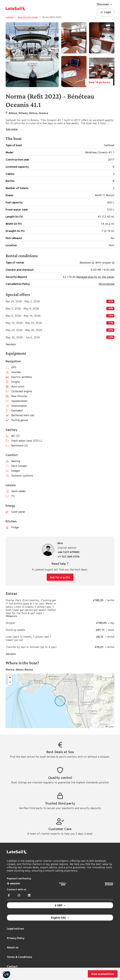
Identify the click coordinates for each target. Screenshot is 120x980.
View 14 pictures (99, 82)
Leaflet (110, 727)
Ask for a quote (60, 577)
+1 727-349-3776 (68, 557)
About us (13, 947)
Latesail (9, 17)
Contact (12, 966)
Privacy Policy (16, 938)
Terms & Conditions (20, 957)
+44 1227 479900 (68, 552)
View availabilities (103, 974)
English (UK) (59, 918)
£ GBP (59, 905)
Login (105, 12)
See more (11, 344)
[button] (106, 4)
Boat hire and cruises (28, 17)
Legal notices (15, 928)
